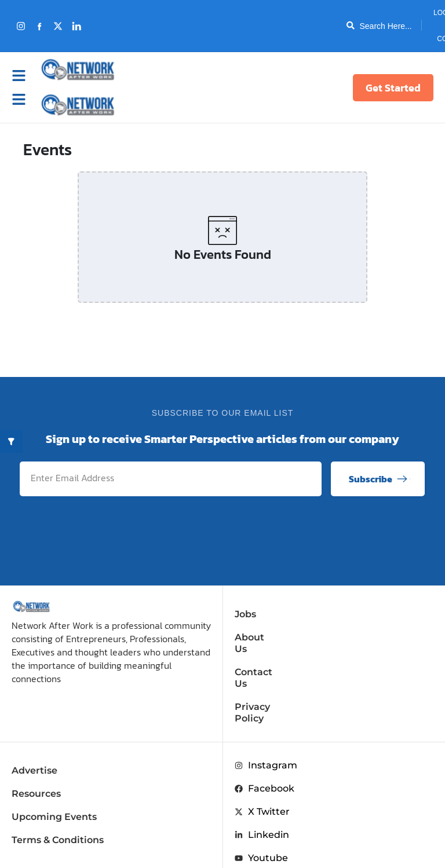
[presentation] (337, 534)
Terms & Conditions (58, 805)
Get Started (393, 88)
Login (408, 13)
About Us (257, 637)
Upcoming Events (54, 782)
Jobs (245, 614)
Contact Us (261, 660)
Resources (36, 759)
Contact (417, 39)
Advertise (34, 736)
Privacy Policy (268, 684)
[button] (25, 99)
